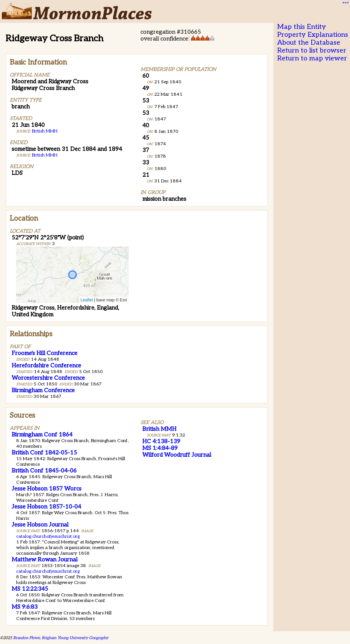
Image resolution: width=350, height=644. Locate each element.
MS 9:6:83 (25, 607)
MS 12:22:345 (30, 589)
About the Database (309, 43)
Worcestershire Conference (48, 378)
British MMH (45, 131)
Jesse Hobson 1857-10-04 (46, 507)
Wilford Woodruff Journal (177, 455)
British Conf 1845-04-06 (44, 471)
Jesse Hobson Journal (40, 525)
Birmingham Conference (43, 390)
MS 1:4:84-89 (160, 448)
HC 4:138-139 (161, 441)
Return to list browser (312, 50)
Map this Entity (302, 27)
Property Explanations (313, 35)
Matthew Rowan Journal (45, 560)
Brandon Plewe (26, 638)
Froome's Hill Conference (45, 353)
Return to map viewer (312, 58)
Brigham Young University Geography (75, 638)
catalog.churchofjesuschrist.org (48, 536)
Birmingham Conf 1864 (42, 435)
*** (345, 4)
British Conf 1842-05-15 (44, 453)
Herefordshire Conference (46, 366)
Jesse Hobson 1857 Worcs (47, 489)
